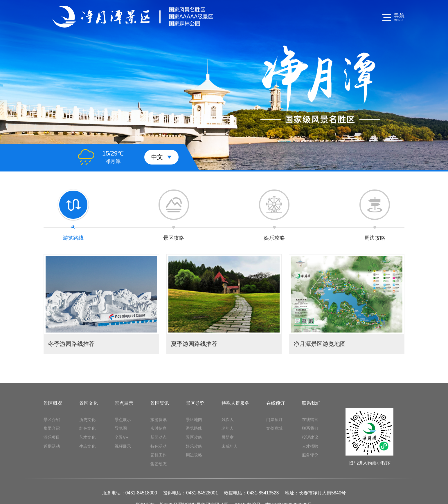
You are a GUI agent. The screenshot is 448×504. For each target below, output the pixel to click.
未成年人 (230, 446)
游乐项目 (52, 437)
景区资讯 (160, 403)
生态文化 (87, 446)
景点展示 (124, 403)
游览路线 (194, 428)
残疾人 (228, 420)
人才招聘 (310, 446)
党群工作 (159, 455)
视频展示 (123, 446)
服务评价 (310, 455)
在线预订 (276, 403)
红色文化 (87, 428)
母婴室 (228, 437)
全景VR (122, 437)
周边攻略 (194, 455)
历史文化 (87, 420)
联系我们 (311, 403)
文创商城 (274, 428)
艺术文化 (87, 437)
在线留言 (310, 420)
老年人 (228, 428)
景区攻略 (194, 437)
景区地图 (194, 420)
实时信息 (159, 428)
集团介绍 (52, 428)
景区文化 (89, 403)
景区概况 (53, 403)
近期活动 (52, 446)
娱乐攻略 (194, 446)
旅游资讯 (159, 420)
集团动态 (159, 464)
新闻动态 (159, 437)
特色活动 (159, 446)
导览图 (121, 428)
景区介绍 (52, 420)
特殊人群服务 (235, 403)
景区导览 (195, 403)
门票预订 (274, 420)
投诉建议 (310, 437)
